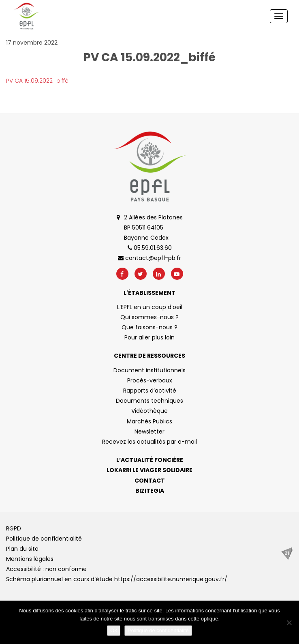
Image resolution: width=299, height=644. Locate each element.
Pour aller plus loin (149, 337)
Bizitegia (150, 491)
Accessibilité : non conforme (46, 569)
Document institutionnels (149, 370)
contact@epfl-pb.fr (149, 258)
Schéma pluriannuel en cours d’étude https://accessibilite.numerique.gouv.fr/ (117, 579)
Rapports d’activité (150, 391)
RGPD (14, 528)
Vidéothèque (149, 411)
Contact (150, 481)
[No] (289, 623)
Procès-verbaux (150, 380)
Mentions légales (30, 559)
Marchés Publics (149, 421)
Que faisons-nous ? (149, 327)
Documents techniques (149, 401)
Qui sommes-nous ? (149, 317)
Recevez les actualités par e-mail (149, 442)
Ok (114, 630)
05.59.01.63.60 (150, 248)
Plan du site (22, 549)
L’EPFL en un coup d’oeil (150, 307)
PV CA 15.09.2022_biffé (37, 81)
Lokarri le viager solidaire (149, 470)
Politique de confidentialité (44, 539)
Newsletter (149, 431)
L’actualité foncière (150, 460)
